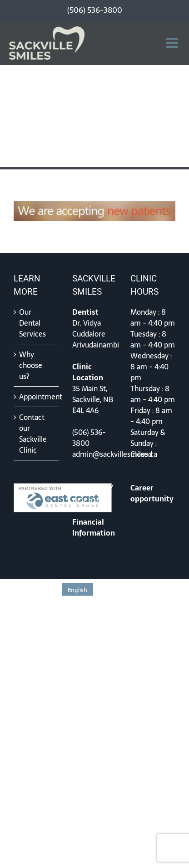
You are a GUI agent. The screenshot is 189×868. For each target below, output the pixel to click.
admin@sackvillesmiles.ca (115, 454)
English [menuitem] (77, 590)
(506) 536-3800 (89, 438)
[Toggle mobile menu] (173, 43)
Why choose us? (31, 365)
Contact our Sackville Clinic (33, 434)
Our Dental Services (32, 323)
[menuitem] (77, 589)
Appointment (37, 397)
